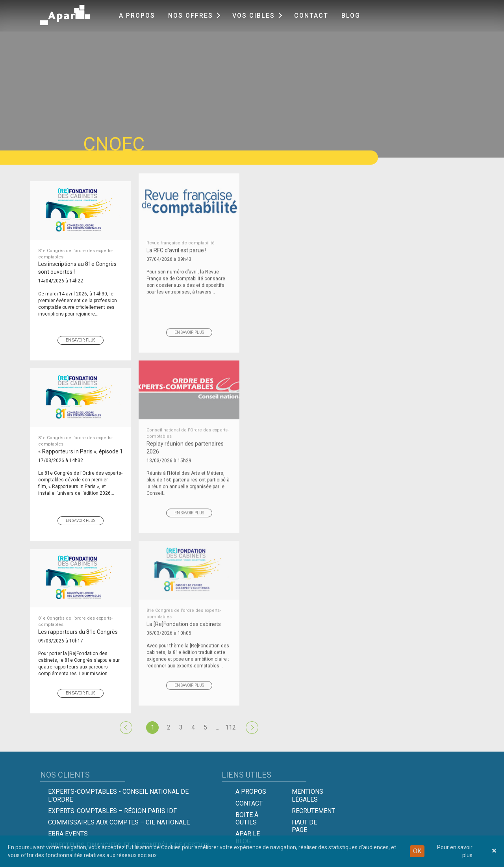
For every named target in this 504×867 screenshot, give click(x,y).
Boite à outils (247, 819)
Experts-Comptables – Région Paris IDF (112, 811)
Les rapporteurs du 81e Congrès (81, 614)
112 (231, 727)
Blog (351, 16)
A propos (137, 16)
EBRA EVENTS (68, 834)
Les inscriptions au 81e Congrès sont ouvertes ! (81, 251)
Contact (311, 16)
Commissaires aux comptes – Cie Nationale (119, 822)
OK (417, 851)
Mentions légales (308, 795)
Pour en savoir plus (455, 851)
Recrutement (313, 811)
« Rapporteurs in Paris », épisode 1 (81, 434)
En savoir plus (81, 330)
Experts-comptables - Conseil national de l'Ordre (118, 795)
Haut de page (304, 826)
